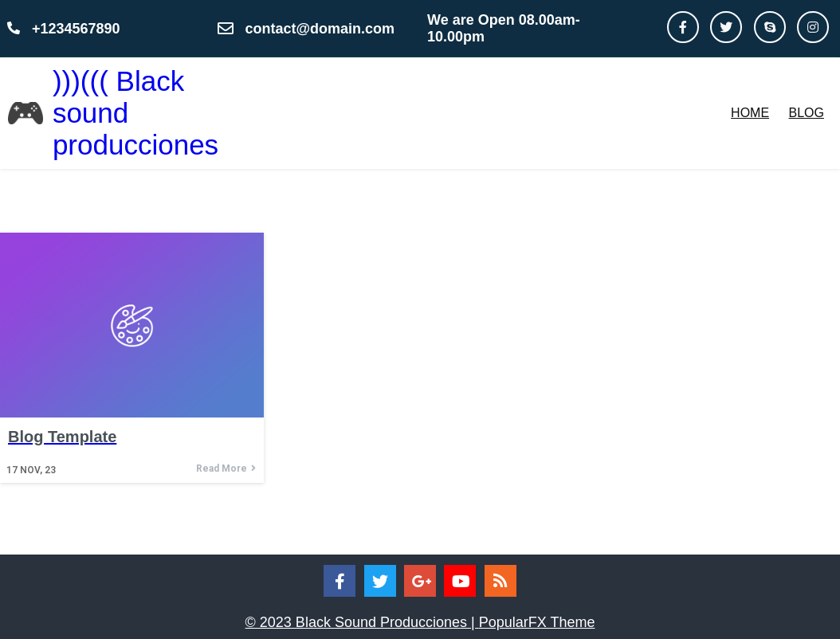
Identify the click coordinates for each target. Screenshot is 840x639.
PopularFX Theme (537, 622)
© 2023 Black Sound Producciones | (362, 622)
